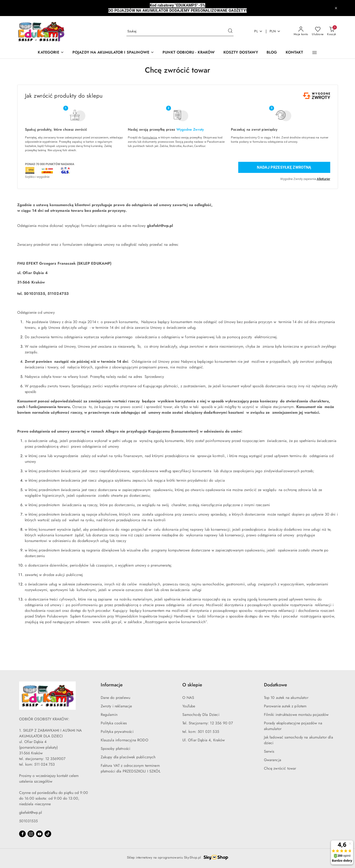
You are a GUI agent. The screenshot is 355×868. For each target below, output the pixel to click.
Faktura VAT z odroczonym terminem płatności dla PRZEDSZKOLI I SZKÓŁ (131, 768)
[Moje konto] (301, 31)
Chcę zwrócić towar (280, 768)
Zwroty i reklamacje (116, 706)
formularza (149, 138)
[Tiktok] (48, 834)
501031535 (28, 821)
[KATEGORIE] (51, 53)
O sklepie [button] (192, 685)
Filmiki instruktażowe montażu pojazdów (296, 715)
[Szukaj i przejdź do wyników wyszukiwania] (230, 31)
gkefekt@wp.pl (31, 812)
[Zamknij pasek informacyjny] (336, 8)
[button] (315, 53)
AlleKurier (324, 179)
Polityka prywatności (117, 732)
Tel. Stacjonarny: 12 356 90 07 (208, 723)
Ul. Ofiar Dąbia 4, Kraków (204, 740)
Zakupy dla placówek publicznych (128, 757)
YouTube (189, 706)
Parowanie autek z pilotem (285, 706)
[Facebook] (22, 834)
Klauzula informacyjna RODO (125, 740)
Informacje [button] (112, 685)
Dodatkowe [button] (276, 685)
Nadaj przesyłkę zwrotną (284, 167)
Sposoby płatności (116, 749)
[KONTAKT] (294, 53)
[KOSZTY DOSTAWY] (241, 53)
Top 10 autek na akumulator (286, 698)
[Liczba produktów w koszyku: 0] (332, 31)
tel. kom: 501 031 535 (201, 732)
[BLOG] (272, 53)
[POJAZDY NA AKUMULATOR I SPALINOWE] (113, 53)
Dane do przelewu (116, 698)
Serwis (269, 751)
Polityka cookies (114, 723)
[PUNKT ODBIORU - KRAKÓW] (189, 53)
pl (258, 31)
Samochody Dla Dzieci (201, 715)
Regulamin (109, 715)
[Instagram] (31, 834)
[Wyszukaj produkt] (180, 31)
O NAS (188, 698)
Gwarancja (273, 760)
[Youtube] (39, 834)
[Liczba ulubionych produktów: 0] (318, 31)
